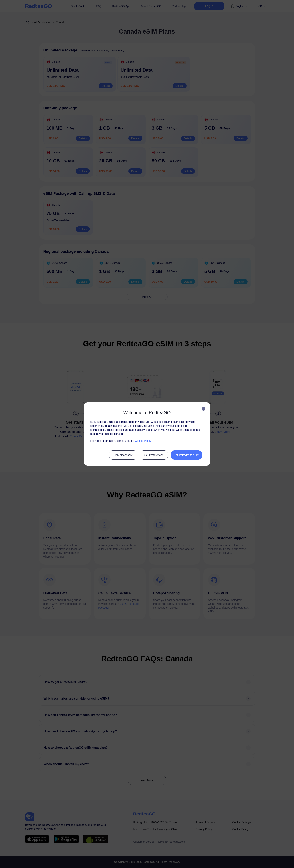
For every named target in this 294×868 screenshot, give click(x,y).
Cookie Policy (143, 441)
